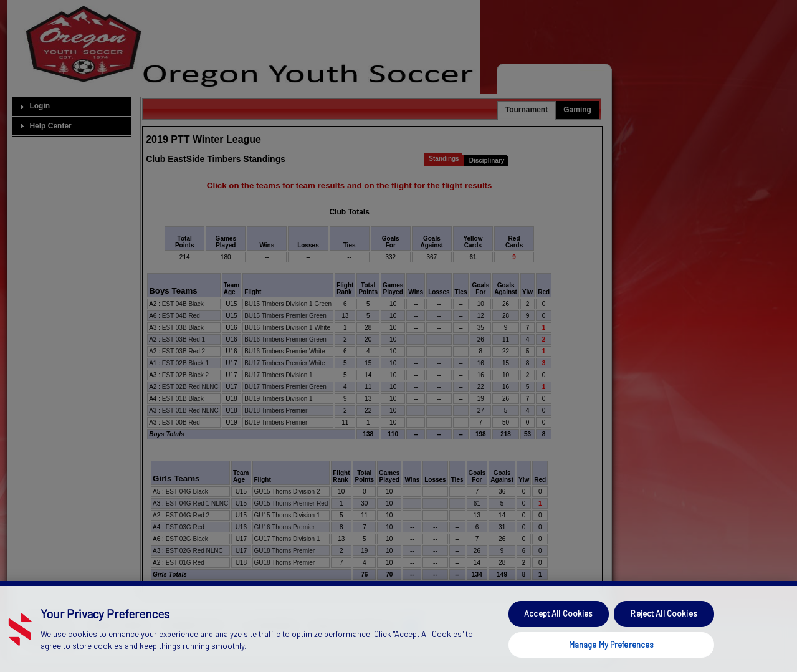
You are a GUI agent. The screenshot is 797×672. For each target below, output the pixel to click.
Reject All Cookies (664, 638)
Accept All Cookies (558, 638)
